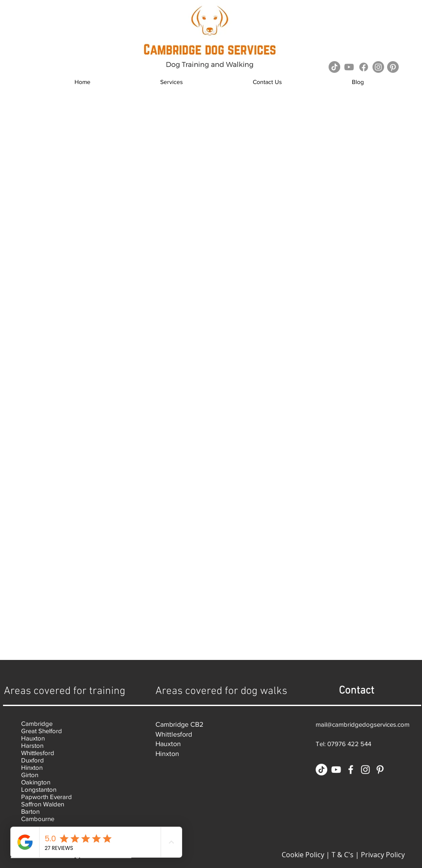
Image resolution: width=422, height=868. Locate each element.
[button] (172, 82)
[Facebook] (364, 67)
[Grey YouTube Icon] (349, 67)
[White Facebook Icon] (351, 770)
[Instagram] (378, 67)
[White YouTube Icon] (336, 770)
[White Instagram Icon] (365, 770)
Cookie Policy (303, 855)
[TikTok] (334, 67)
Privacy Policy (383, 855)
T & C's (343, 855)
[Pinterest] (393, 67)
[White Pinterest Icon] (380, 770)
